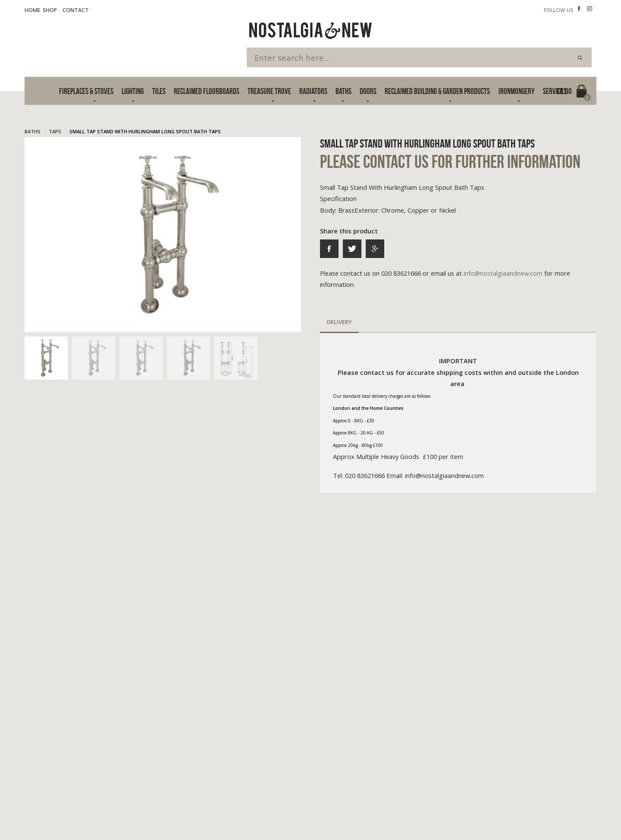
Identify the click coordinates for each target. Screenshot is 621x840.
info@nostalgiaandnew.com (503, 273)
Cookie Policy (92, 810)
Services (555, 91)
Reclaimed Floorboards (207, 91)
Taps (55, 131)
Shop (50, 10)
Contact (76, 10)
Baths (343, 91)
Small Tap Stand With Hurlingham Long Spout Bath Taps (145, 131)
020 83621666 (453, 733)
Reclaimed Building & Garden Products (437, 91)
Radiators (313, 91)
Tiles (159, 91)
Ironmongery (517, 91)
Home (32, 10)
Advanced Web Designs (566, 821)
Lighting (133, 91)
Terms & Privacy (45, 810)
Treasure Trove (269, 91)
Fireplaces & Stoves (86, 91)
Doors (368, 91)
